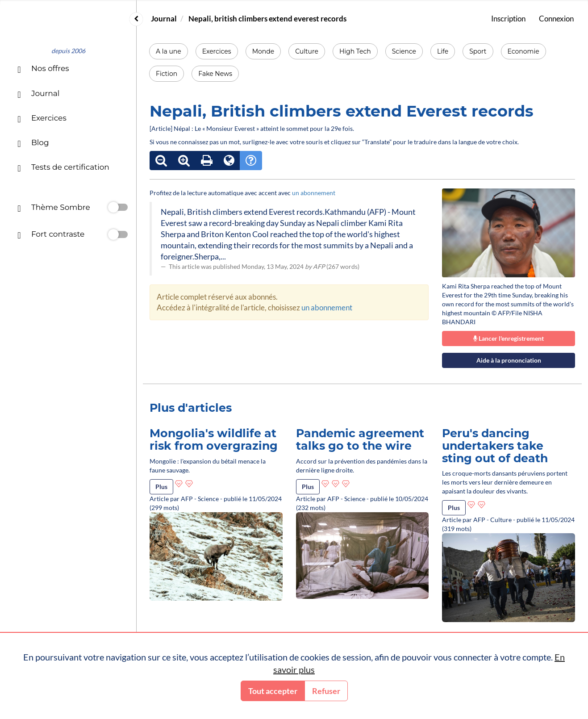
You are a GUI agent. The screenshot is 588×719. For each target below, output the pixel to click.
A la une (169, 51)
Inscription (508, 19)
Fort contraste (51, 235)
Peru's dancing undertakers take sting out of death (495, 445)
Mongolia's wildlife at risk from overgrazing (214, 439)
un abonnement (314, 193)
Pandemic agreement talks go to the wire (360, 439)
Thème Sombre (54, 208)
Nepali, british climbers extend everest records (267, 19)
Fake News (215, 74)
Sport (478, 51)
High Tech (355, 51)
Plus (161, 487)
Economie (523, 51)
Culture (307, 51)
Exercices (217, 51)
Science (404, 51)
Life (443, 51)
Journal (164, 19)
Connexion (556, 19)
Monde (263, 51)
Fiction (167, 74)
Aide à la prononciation (509, 360)
